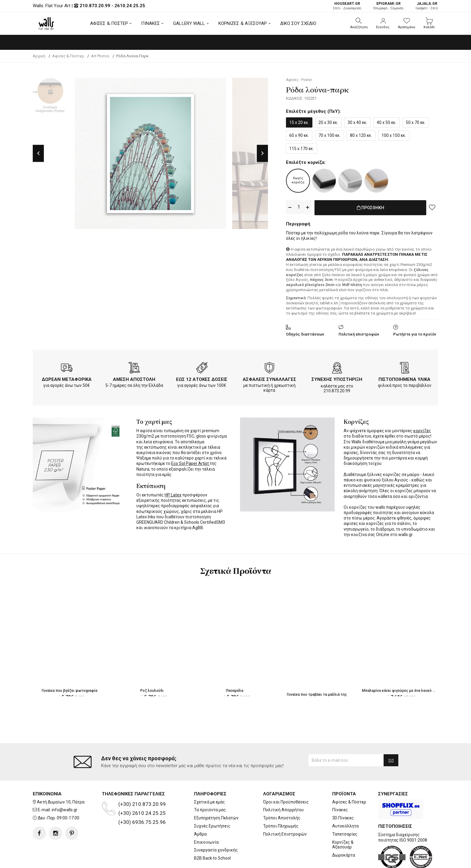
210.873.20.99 (95, 6)
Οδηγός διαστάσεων (305, 333)
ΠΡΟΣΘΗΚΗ (371, 207)
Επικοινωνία (206, 818)
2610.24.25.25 (130, 6)
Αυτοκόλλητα (345, 802)
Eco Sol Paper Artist (190, 462)
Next (262, 153)
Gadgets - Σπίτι (427, 6)
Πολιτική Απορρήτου (283, 786)
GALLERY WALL (189, 23)
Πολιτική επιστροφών (359, 333)
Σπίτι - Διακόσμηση (347, 6)
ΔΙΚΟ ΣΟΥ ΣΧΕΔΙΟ (298, 23)
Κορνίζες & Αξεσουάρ (343, 821)
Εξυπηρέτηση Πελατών (216, 794)
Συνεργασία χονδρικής (216, 826)
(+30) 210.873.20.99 (142, 780)
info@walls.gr (65, 786)
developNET (286, 860)
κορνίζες (422, 429)
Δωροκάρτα (344, 831)
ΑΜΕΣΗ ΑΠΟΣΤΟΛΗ (134, 378)
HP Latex (173, 494)
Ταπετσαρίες (345, 810)
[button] (359, 23)
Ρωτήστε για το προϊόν (415, 333)
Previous (38, 153)
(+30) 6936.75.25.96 (142, 798)
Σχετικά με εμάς (210, 778)
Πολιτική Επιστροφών (285, 810)
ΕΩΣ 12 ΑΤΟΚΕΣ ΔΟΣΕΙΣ (202, 378)
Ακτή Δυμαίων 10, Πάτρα (61, 778)
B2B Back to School (212, 834)
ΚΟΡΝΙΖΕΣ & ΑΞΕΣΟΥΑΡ (243, 23)
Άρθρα (200, 810)
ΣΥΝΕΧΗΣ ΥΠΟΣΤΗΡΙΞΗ (337, 378)
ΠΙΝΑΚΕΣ (150, 23)
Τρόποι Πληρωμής (281, 802)
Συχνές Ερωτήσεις (212, 802)
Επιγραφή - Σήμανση (388, 6)
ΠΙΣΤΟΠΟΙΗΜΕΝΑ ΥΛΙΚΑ (404, 378)
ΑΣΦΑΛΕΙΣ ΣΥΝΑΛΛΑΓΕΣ (269, 378)
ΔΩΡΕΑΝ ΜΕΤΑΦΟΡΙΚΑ (67, 378)
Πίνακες (340, 786)
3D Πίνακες (343, 794)
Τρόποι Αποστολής (282, 794)
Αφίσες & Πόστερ (349, 778)
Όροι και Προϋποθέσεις (286, 778)
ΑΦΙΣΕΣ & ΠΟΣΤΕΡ (109, 23)
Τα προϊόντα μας (210, 786)
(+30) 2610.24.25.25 (142, 789)
